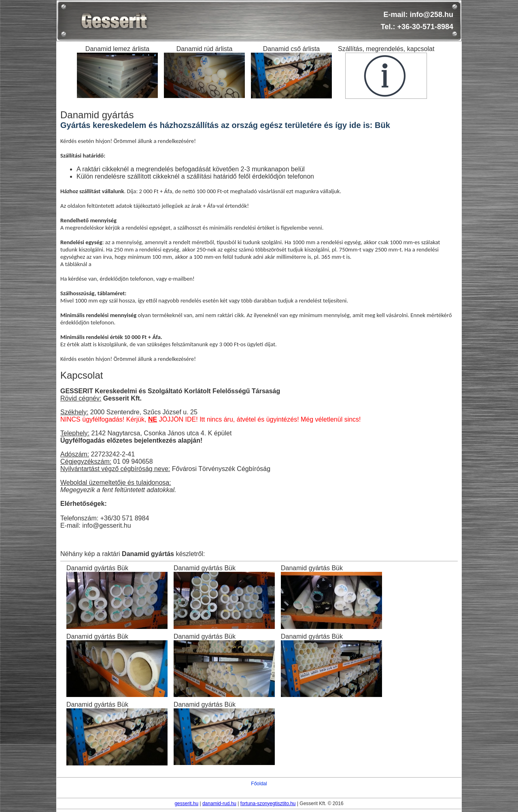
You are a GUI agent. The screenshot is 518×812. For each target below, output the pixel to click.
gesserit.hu (186, 803)
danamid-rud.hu (219, 803)
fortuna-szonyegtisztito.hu (268, 803)
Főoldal (259, 784)
